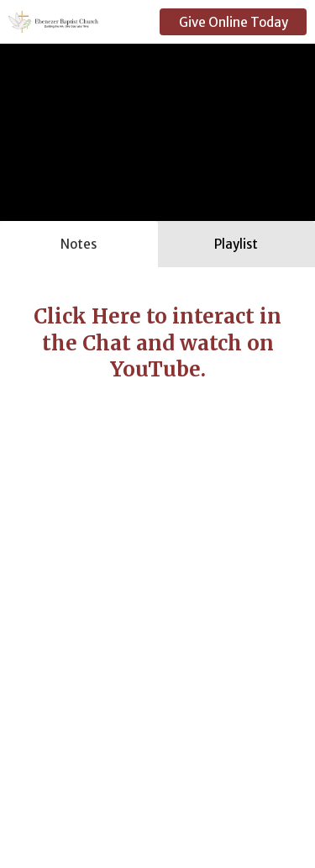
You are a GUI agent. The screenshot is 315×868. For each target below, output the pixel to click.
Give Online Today (234, 22)
